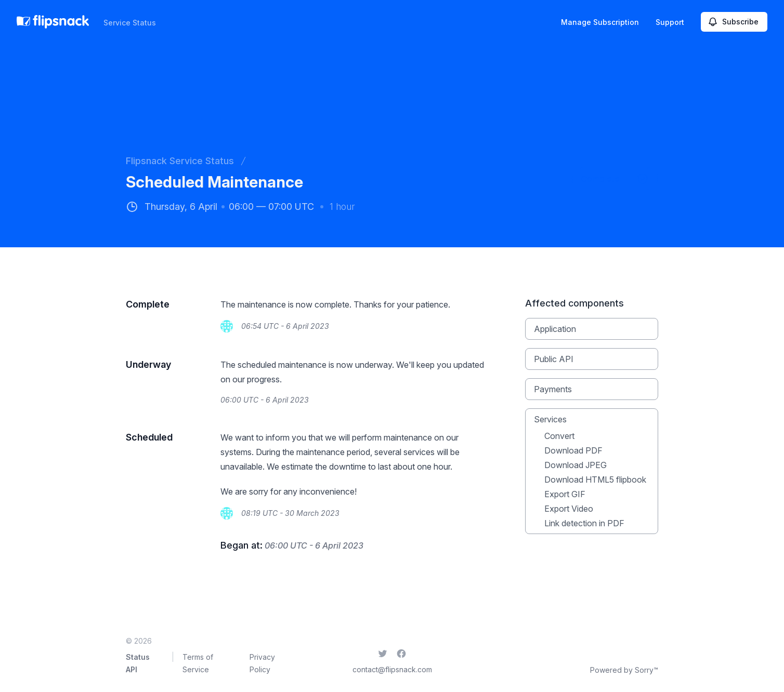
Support (670, 22)
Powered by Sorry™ (624, 670)
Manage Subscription (600, 22)
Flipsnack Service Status (180, 161)
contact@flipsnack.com (392, 669)
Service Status (130, 23)
